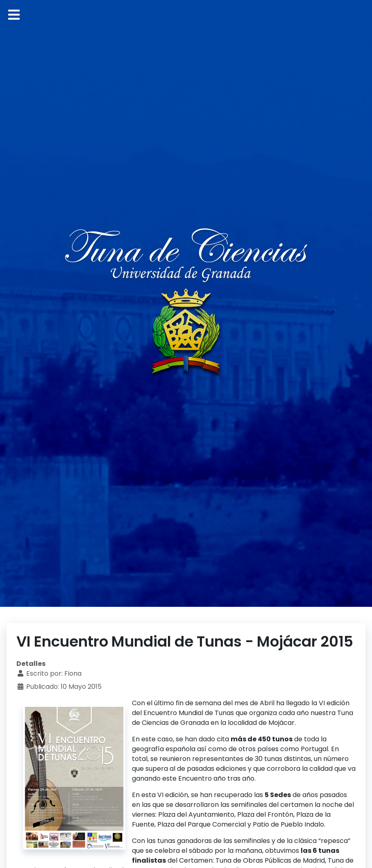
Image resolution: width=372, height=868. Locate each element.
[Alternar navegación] (14, 15)
